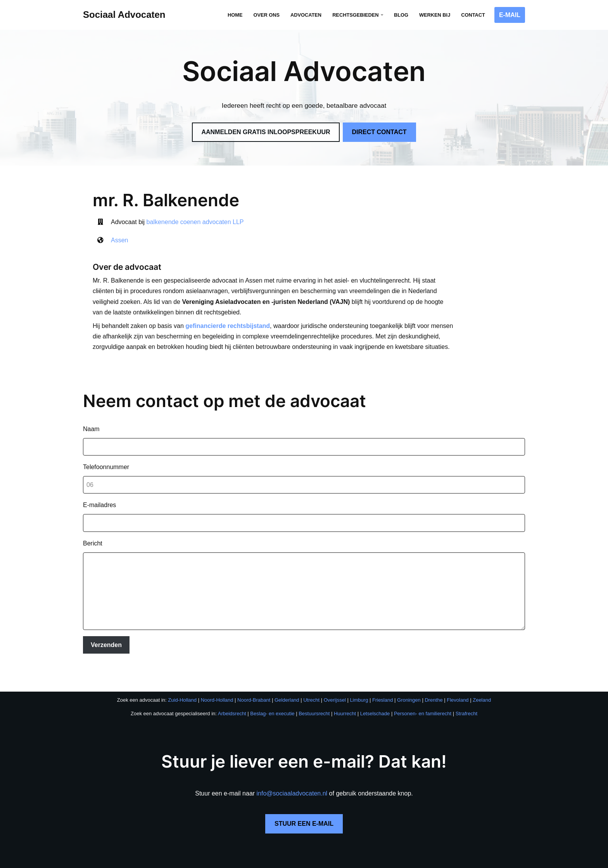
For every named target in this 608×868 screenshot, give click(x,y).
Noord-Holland (217, 690)
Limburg (359, 690)
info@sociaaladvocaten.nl (292, 783)
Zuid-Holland (182, 690)
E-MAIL (510, 15)
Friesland (383, 690)
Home (235, 15)
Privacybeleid (218, 860)
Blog (401, 15)
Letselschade (375, 703)
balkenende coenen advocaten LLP (195, 222)
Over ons (266, 15)
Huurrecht (345, 703)
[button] (382, 15)
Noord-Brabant (254, 690)
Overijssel (335, 690)
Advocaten (306, 15)
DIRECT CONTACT (379, 132)
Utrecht (311, 690)
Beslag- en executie (272, 703)
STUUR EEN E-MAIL (304, 813)
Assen (119, 240)
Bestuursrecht (314, 703)
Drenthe (434, 690)
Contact (473, 15)
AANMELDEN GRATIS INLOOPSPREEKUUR (266, 132)
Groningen (409, 690)
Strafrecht (466, 703)
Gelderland (287, 690)
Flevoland (458, 690)
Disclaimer (250, 860)
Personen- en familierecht (423, 703)
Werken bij (435, 15)
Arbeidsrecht (232, 703)
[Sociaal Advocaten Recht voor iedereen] (124, 15)
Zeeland (482, 690)
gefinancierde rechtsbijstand (228, 315)
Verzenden (106, 634)
